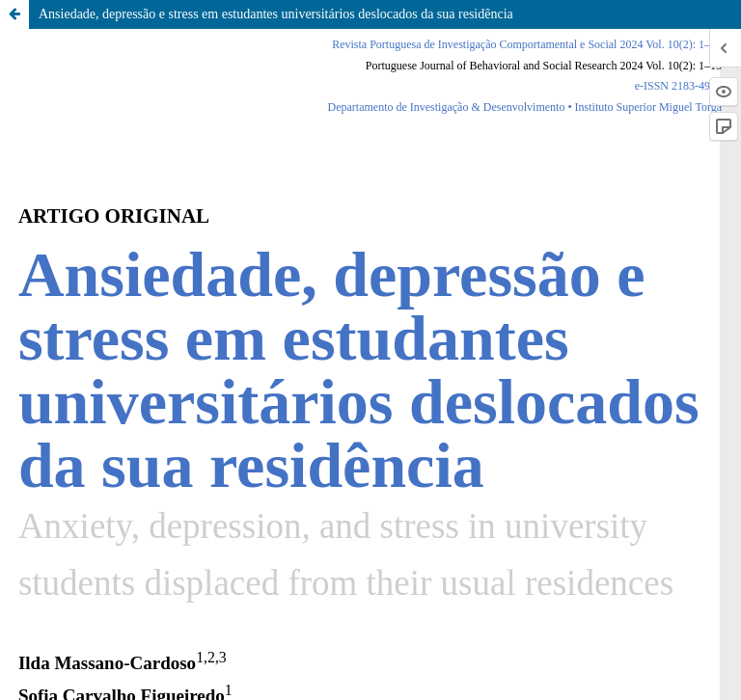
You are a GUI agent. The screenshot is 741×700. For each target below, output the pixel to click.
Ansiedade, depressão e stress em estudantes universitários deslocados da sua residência (276, 14)
